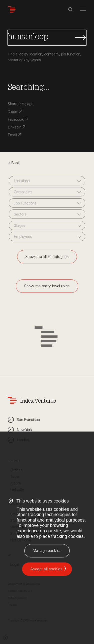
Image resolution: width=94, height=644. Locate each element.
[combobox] (47, 181)
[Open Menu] (83, 9)
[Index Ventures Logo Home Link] (13, 9)
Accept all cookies (46, 569)
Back (14, 163)
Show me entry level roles (47, 286)
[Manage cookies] (47, 551)
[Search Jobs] (47, 38)
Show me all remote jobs (47, 257)
